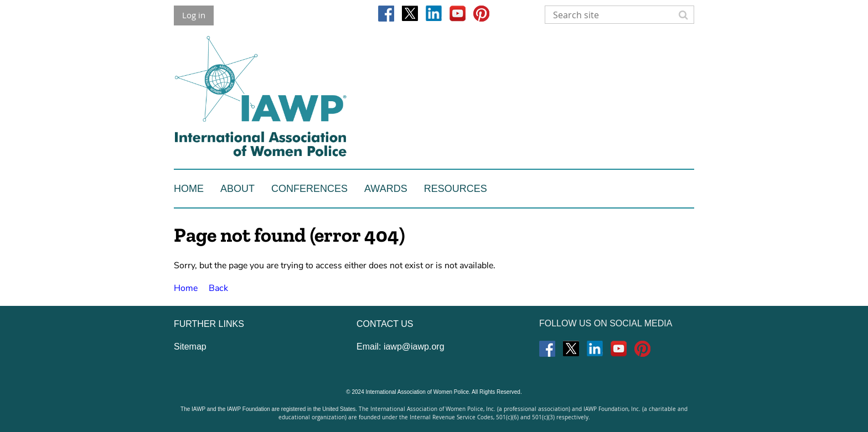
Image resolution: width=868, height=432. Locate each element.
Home (186, 288)
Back (218, 288)
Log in (194, 15)
